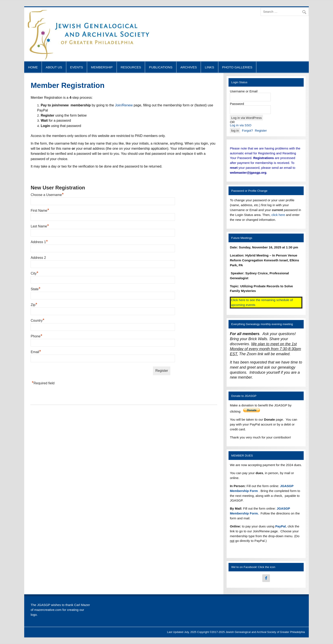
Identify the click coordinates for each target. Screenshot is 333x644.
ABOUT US (54, 67)
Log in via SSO (241, 125)
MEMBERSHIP (102, 67)
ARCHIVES (189, 67)
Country (37, 321)
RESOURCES (131, 67)
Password (237, 104)
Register (261, 130)
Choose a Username (47, 195)
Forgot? (247, 130)
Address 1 (39, 242)
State (35, 289)
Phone (36, 336)
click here (278, 215)
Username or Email (244, 91)
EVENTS (77, 67)
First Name (40, 211)
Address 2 (38, 258)
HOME (33, 67)
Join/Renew (124, 105)
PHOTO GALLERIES (237, 67)
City (34, 273)
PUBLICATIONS (161, 67)
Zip (34, 305)
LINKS (209, 67)
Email (36, 352)
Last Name (40, 226)
